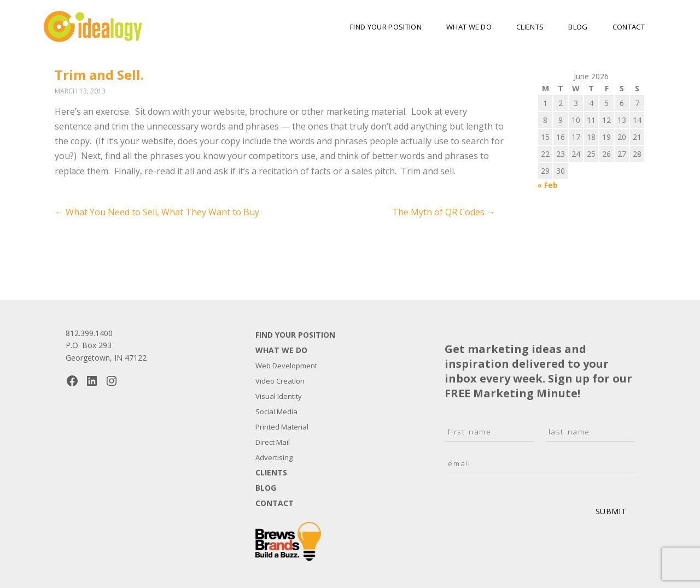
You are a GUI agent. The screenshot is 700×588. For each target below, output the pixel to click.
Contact (629, 27)
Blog (578, 27)
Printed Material (282, 427)
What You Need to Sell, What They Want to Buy (157, 212)
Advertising (274, 457)
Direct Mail (273, 442)
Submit (611, 511)
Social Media (276, 411)
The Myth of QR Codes (444, 212)
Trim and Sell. (99, 75)
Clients (530, 27)
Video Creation (280, 381)
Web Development (286, 366)
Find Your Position (386, 27)
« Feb (547, 185)
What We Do (469, 27)
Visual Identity (279, 396)
